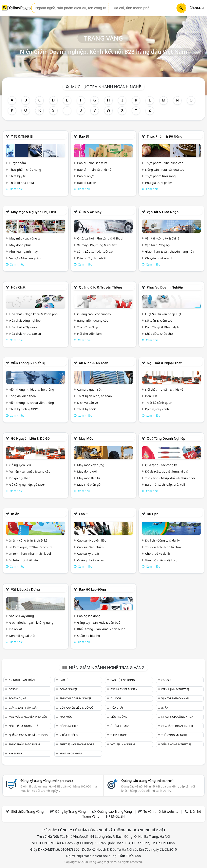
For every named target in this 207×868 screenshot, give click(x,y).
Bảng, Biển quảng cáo (93, 320)
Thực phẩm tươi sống (160, 176)
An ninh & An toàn (94, 363)
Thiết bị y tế (18, 176)
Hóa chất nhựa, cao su (25, 334)
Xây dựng (15, 753)
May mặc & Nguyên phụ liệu (33, 212)
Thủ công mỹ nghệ (174, 735)
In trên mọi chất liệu (24, 560)
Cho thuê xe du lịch (159, 553)
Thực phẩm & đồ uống (165, 136)
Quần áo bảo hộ (89, 636)
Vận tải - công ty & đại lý (162, 238)
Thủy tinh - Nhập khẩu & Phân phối (170, 478)
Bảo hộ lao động (92, 589)
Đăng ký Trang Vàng (70, 812)
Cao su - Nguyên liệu (92, 540)
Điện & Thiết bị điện (124, 689)
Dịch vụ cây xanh (157, 409)
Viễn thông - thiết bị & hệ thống (32, 389)
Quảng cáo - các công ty (94, 314)
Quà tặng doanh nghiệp (166, 438)
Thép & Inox (118, 735)
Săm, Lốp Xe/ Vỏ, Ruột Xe (95, 251)
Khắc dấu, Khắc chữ (159, 334)
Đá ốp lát (16, 629)
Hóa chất (18, 287)
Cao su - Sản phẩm (90, 547)
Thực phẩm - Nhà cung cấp (164, 163)
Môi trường (119, 717)
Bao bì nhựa (86, 176)
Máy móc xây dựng (91, 465)
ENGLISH (197, 8)
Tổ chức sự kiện (88, 327)
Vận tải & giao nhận (163, 212)
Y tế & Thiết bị (22, 136)
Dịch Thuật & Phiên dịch (162, 327)
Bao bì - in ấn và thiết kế (94, 169)
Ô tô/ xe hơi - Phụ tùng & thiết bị (100, 238)
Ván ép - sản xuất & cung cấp (30, 471)
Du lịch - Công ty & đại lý (162, 540)
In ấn (15, 514)
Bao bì (84, 136)
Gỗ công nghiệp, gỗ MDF (27, 484)
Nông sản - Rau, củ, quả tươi (165, 169)
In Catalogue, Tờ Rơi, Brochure (31, 547)
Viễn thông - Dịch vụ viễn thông (32, 403)
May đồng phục (20, 245)
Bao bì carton (87, 183)
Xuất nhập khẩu (71, 753)
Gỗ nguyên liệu (20, 465)
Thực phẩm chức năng (25, 169)
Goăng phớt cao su (91, 560)
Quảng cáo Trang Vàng (115, 812)
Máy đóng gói (87, 471)
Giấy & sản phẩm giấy (23, 708)
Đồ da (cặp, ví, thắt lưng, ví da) (167, 471)
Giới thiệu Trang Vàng (27, 812)
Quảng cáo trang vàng (148, 781)
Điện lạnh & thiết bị (175, 689)
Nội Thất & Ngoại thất (164, 363)
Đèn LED (151, 396)
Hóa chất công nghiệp (25, 320)
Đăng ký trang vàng (47, 781)
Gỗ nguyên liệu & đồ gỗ (30, 438)
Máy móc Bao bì (89, 478)
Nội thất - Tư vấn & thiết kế (164, 389)
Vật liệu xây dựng (25, 589)
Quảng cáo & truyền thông (100, 287)
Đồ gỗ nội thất (20, 478)
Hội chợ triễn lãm (89, 334)
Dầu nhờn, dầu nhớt (92, 258)
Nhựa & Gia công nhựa (177, 717)
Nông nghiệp (69, 726)
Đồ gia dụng (17, 698)
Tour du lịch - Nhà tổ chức (163, 547)
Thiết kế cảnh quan (159, 403)
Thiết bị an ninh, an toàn (95, 396)
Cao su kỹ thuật (88, 553)
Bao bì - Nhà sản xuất (92, 163)
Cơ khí (13, 689)
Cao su (84, 514)
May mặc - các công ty (25, 238)
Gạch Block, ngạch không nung (31, 622)
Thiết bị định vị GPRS (24, 409)
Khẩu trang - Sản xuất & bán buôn (101, 629)
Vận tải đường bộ (157, 245)
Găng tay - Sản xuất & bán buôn (100, 622)
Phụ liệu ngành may (23, 251)
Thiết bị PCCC (87, 409)
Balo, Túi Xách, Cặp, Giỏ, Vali (165, 484)
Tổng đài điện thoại (23, 396)
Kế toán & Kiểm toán (160, 320)
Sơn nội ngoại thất (22, 636)
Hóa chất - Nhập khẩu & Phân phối (34, 314)
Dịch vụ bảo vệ (88, 403)
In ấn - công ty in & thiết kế (28, 540)
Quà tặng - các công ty (161, 465)
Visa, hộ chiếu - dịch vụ (161, 560)
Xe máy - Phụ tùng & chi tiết (97, 245)
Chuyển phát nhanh (159, 258)
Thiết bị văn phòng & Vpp (77, 744)
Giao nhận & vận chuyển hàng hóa (170, 251)
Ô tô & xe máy (90, 212)
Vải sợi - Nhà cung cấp (25, 258)
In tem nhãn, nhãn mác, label (30, 553)
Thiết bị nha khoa (22, 183)
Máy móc (86, 438)
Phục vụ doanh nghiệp (165, 287)
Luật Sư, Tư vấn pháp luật (163, 314)
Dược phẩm (18, 163)
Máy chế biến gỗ (89, 484)
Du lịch (153, 514)
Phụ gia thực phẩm (159, 183)
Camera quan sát (89, 389)
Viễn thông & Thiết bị (28, 363)
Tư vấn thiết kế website (161, 812)
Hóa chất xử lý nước (23, 327)
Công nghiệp (69, 689)
